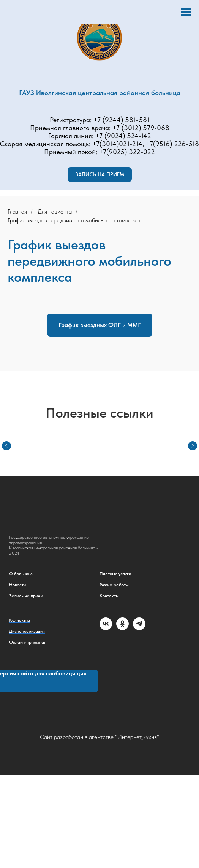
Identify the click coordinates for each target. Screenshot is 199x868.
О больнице (21, 574)
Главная (17, 211)
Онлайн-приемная (28, 642)
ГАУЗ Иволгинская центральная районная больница (100, 93)
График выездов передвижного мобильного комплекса (75, 220)
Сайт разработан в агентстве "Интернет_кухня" (99, 737)
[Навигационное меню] (186, 12)
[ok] (122, 628)
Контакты (109, 596)
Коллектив (20, 620)
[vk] (106, 628)
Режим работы (114, 585)
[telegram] (139, 628)
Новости (17, 585)
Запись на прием (26, 596)
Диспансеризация (27, 631)
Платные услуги (115, 574)
